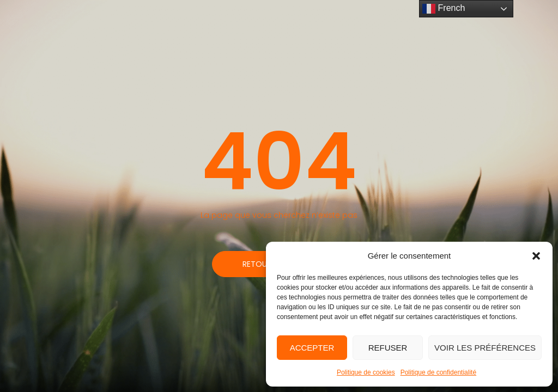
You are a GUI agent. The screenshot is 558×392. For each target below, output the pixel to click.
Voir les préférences (485, 348)
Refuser (388, 348)
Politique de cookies (366, 372)
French (444, 9)
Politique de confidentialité (438, 372)
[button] (536, 256)
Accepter (312, 348)
